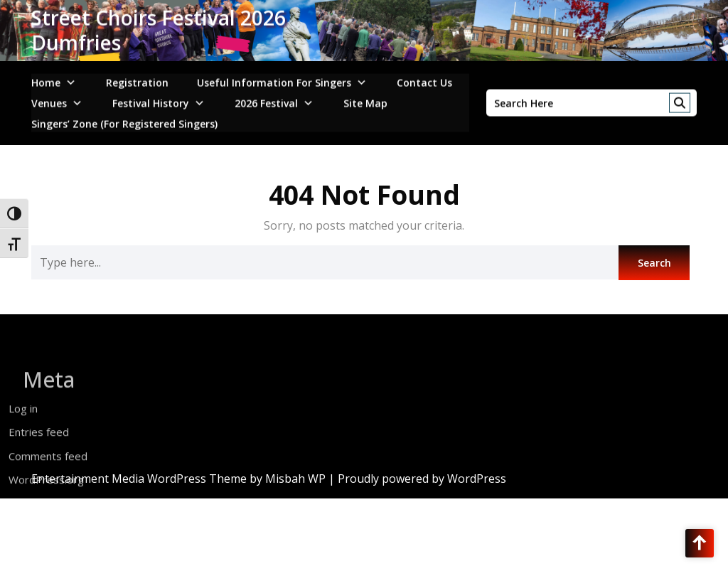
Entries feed (39, 452)
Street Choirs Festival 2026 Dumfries (159, 27)
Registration (137, 79)
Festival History (151, 99)
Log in (23, 428)
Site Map (365, 99)
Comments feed (48, 476)
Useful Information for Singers (274, 79)
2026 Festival (266, 99)
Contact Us (424, 79)
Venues (49, 99)
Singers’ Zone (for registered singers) (124, 120)
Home (46, 79)
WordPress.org (46, 500)
